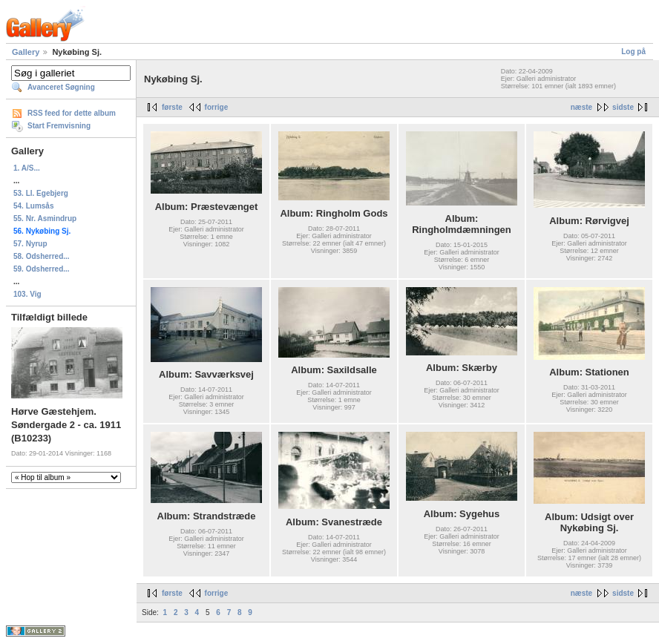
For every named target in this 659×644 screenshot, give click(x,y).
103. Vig (27, 294)
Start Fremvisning (59, 126)
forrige (217, 107)
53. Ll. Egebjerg (41, 193)
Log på (633, 52)
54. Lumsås (33, 206)
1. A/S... (27, 168)
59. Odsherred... (42, 269)
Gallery (26, 52)
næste (581, 107)
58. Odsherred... (42, 256)
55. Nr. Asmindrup (45, 218)
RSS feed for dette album (72, 113)
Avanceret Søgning (61, 87)
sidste (623, 107)
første (172, 107)
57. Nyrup (30, 244)
